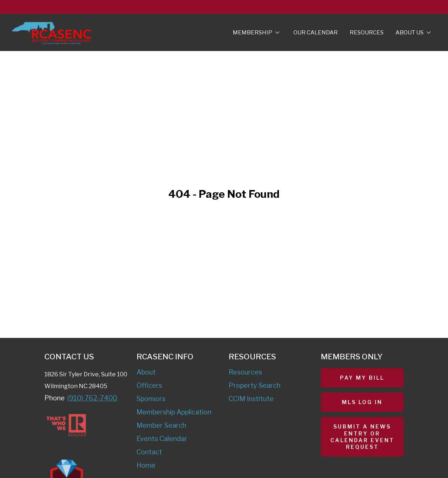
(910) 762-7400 (92, 398)
